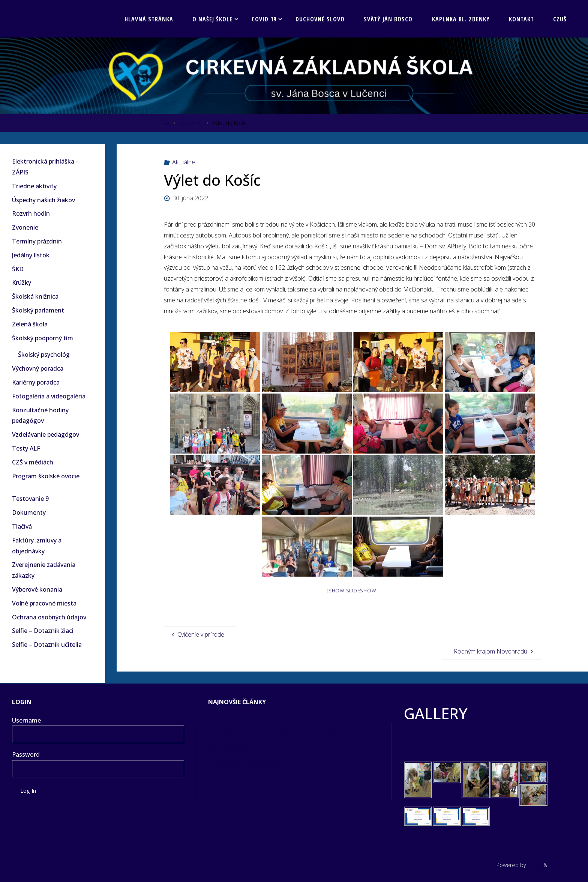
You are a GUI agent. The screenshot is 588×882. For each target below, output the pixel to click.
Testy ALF (26, 448)
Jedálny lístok (31, 255)
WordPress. (562, 865)
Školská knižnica (35, 296)
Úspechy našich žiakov (43, 200)
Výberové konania (37, 589)
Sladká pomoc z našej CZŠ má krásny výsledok (274, 775)
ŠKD (18, 269)
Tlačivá (22, 526)
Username (26, 720)
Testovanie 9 (30, 499)
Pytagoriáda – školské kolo (246, 762)
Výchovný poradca (38, 368)
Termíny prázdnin (37, 241)
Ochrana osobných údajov (49, 617)
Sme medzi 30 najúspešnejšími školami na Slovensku (283, 734)
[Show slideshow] (352, 591)
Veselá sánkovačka (235, 720)
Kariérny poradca (36, 382)
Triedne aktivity (34, 186)
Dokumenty (29, 512)
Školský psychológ (44, 355)
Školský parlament (38, 310)
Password (26, 754)
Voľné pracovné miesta (44, 603)
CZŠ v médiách (33, 462)
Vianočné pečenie (233, 748)
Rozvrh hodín (31, 213)
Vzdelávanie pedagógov (46, 434)
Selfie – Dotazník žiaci (43, 631)
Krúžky (22, 282)
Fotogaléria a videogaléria (49, 396)
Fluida (532, 865)
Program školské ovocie (46, 476)
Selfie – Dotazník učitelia (47, 645)
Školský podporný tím (43, 338)
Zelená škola (30, 324)
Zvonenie (25, 227)
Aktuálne (190, 123)
